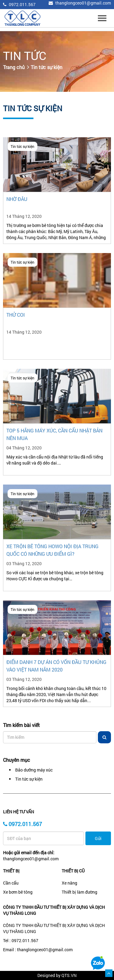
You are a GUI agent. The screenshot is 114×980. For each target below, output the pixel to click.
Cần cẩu (11, 883)
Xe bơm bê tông (18, 892)
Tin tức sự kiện (47, 67)
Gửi (98, 838)
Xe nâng (69, 883)
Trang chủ (14, 67)
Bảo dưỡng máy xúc (34, 770)
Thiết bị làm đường (79, 892)
